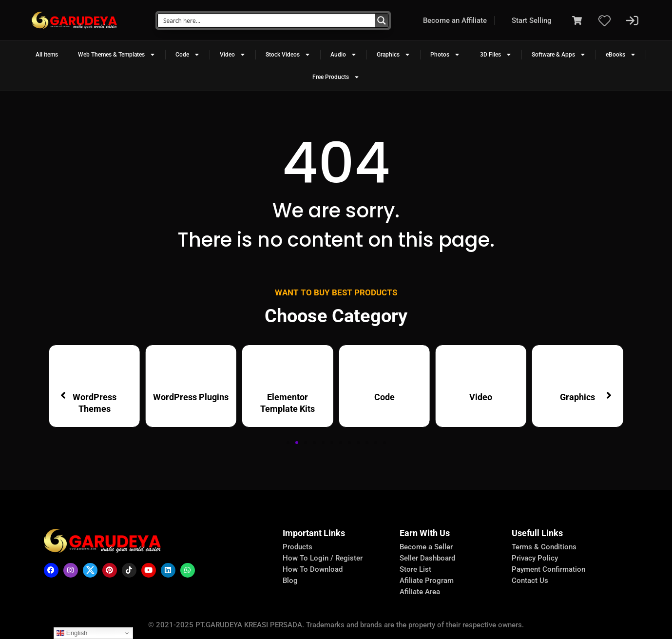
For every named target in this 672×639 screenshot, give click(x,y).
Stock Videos (288, 55)
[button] (288, 443)
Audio (344, 55)
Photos (445, 55)
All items (47, 55)
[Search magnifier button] (382, 20)
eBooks (621, 55)
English (72, 633)
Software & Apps (559, 55)
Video (233, 55)
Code (188, 55)
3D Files (496, 55)
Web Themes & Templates (117, 55)
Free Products (336, 77)
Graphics (394, 55)
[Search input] (267, 20)
